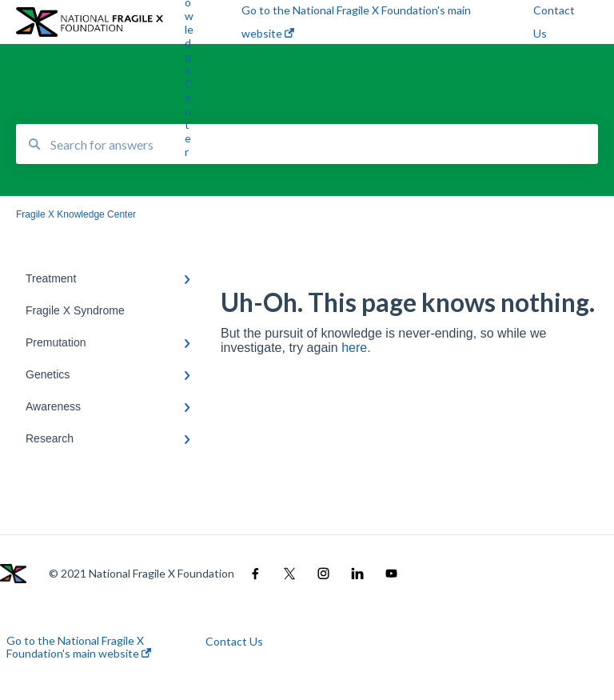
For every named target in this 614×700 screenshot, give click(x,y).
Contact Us (234, 642)
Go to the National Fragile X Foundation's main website (79, 647)
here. (356, 348)
